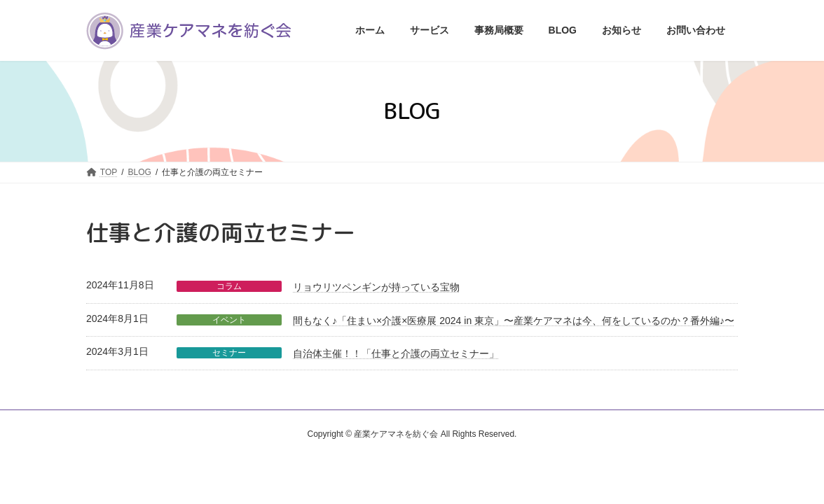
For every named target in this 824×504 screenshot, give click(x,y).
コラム (229, 286)
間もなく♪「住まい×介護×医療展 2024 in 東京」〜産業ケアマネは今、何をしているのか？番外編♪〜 (514, 321)
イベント (229, 320)
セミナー (229, 353)
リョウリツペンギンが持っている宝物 (376, 287)
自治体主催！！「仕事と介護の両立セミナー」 (396, 353)
